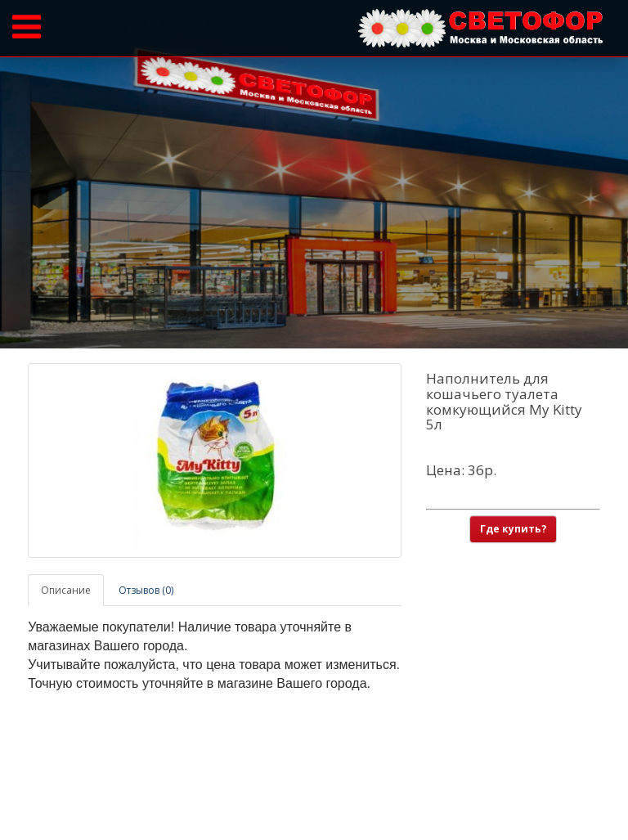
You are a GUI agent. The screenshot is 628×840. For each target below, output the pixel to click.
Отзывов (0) (146, 590)
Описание (66, 590)
